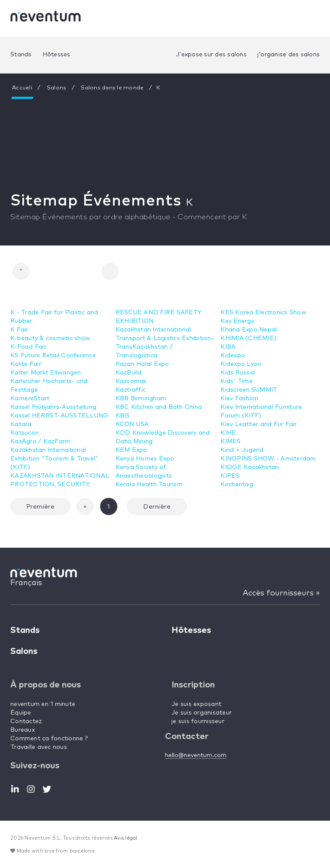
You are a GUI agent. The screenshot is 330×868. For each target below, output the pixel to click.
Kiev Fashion (239, 399)
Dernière (157, 507)
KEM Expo (131, 450)
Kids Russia (238, 373)
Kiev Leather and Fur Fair (258, 424)
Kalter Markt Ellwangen (46, 373)
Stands (21, 55)
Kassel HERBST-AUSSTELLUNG (59, 416)
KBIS (123, 416)
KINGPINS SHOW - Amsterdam (268, 459)
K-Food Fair (28, 347)
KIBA (228, 347)
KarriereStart (30, 399)
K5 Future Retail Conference (53, 356)
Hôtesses (57, 55)
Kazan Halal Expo (142, 364)
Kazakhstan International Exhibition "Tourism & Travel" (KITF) (54, 459)
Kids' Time (237, 381)
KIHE (228, 433)
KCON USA (132, 424)
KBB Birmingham (141, 399)
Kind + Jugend (242, 450)
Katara (21, 424)
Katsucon (24, 433)
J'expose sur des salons (211, 55)
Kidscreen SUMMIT (249, 390)
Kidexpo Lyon (241, 364)
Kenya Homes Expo (145, 459)
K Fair (19, 330)
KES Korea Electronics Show (263, 313)
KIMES (231, 442)
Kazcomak (131, 381)
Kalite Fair (26, 364)
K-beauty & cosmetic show (50, 338)
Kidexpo (233, 356)
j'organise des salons (289, 55)
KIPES (230, 476)
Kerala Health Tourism (149, 485)
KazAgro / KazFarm (40, 442)
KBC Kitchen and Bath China (159, 407)
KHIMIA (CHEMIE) (249, 338)
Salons (57, 88)
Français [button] (26, 583)
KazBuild (129, 373)
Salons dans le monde (112, 88)
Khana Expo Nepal (249, 330)
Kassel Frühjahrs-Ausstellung (53, 407)
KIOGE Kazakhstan (250, 467)
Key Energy (237, 321)
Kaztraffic (131, 390)
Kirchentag (237, 485)
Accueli (22, 88)
